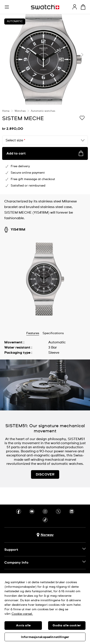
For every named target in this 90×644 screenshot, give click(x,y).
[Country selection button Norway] (45, 535)
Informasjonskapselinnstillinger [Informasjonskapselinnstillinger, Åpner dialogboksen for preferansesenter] (45, 637)
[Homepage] (45, 7)
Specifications (53, 333)
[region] (45, 149)
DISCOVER (45, 474)
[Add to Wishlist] (82, 118)
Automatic (15, 21)
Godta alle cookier (67, 626)
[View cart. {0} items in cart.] (83, 7)
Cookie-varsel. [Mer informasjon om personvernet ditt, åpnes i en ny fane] (22, 614)
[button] (7, 7)
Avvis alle (23, 626)
